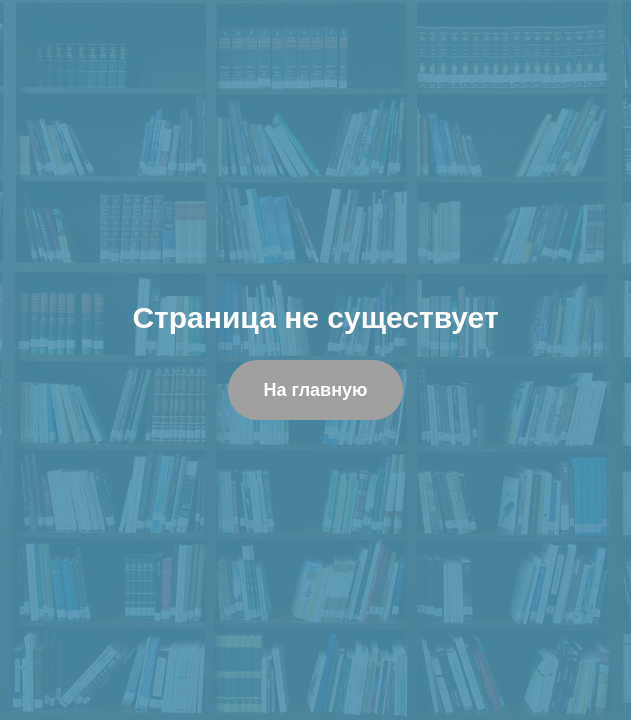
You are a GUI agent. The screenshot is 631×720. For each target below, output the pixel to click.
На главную (316, 390)
